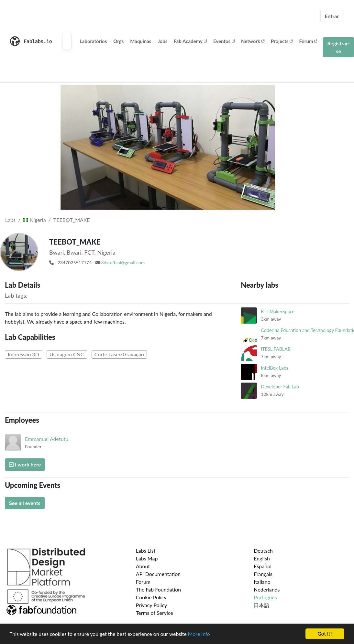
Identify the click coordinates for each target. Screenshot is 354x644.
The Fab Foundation (159, 589)
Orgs (118, 41)
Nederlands (267, 589)
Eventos (224, 41)
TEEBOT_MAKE (72, 220)
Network (253, 41)
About (143, 566)
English (262, 558)
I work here (25, 464)
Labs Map (147, 558)
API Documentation (158, 574)
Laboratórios (93, 41)
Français (263, 574)
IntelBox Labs (275, 368)
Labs (10, 220)
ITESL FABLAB (276, 349)
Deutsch (263, 551)
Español (263, 566)
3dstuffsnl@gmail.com (123, 263)
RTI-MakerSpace (278, 311)
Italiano (262, 582)
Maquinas (141, 41)
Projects (282, 41)
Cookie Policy (151, 597)
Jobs (162, 41)
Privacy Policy (152, 605)
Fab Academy (190, 41)
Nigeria (34, 220)
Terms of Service (155, 613)
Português (265, 597)
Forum (308, 41)
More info (199, 634)
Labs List (146, 551)
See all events (25, 503)
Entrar (332, 16)
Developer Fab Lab (280, 387)
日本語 (261, 605)
